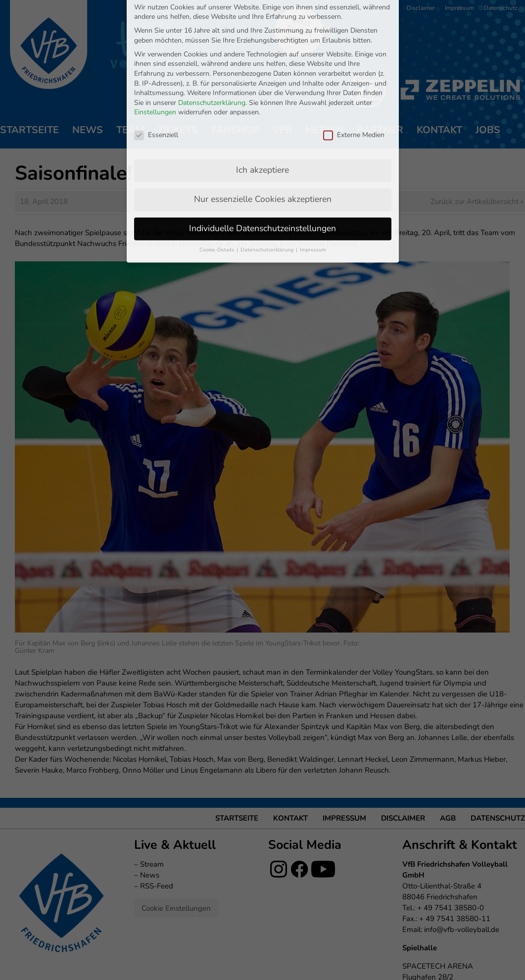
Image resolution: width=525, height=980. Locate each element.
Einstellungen (155, 46)
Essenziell (156, 69)
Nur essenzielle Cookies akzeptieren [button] (263, 132)
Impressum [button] (313, 183)
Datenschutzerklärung (212, 36)
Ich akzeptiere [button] (262, 103)
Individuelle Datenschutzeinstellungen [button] (262, 161)
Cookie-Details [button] (217, 183)
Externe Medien (354, 69)
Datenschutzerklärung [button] (268, 183)
